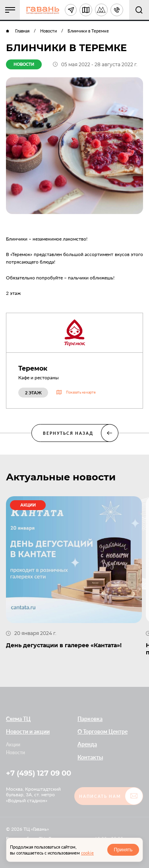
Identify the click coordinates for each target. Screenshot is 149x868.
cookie (87, 853)
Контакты (90, 757)
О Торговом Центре (103, 731)
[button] (10, 10)
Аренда (87, 744)
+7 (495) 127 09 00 (39, 773)
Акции (13, 745)
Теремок (33, 368)
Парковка (90, 718)
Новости (15, 752)
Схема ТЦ (18, 718)
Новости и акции (28, 731)
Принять (123, 850)
